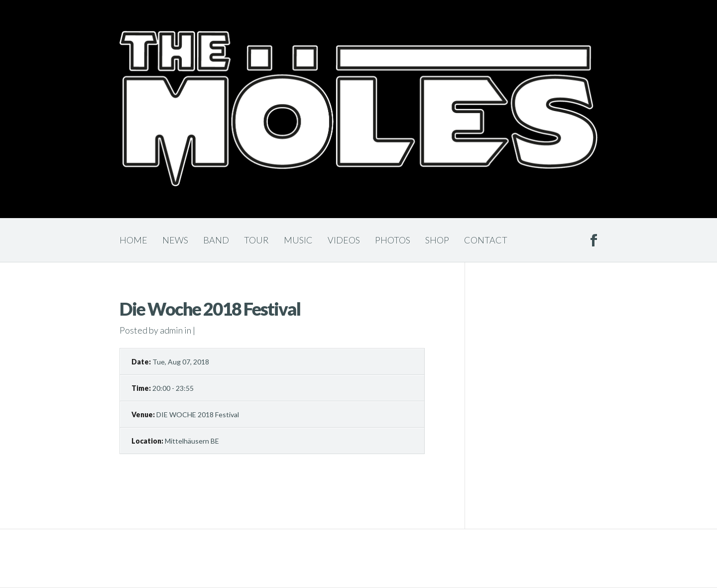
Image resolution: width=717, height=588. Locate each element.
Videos (344, 240)
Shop (437, 240)
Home (133, 240)
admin (171, 330)
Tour (256, 240)
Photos (393, 240)
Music (298, 240)
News (175, 240)
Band (216, 240)
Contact (486, 240)
